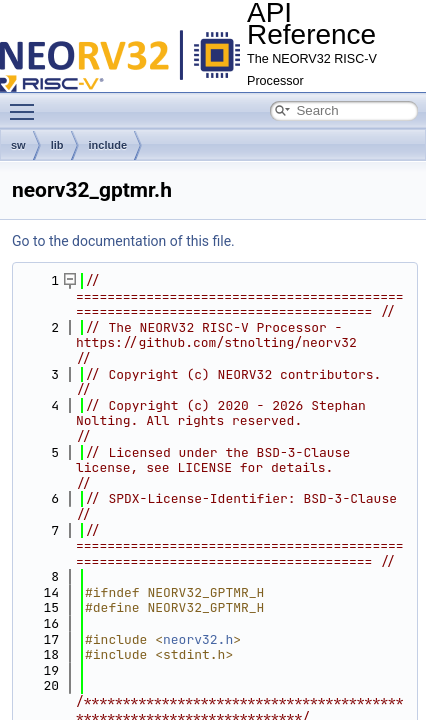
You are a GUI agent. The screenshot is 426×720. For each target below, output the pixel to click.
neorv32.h (198, 639)
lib (57, 145)
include (108, 145)
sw (18, 145)
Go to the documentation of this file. (123, 241)
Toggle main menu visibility (27, 103)
